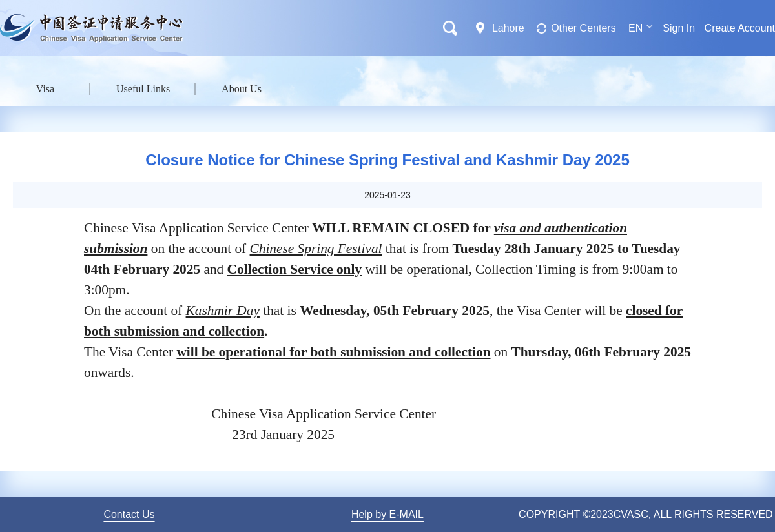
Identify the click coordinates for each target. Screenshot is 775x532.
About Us (242, 89)
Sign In (679, 28)
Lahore (508, 28)
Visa (45, 89)
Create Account (740, 28)
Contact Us (129, 514)
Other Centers (583, 28)
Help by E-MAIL (387, 514)
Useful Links (143, 89)
